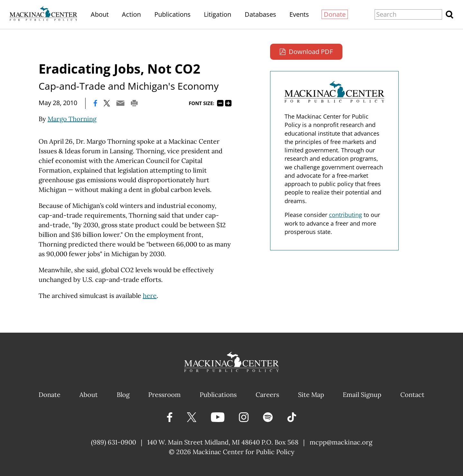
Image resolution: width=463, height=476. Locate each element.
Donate (335, 14)
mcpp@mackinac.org (341, 442)
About (100, 14)
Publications (172, 14)
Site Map (311, 395)
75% (220, 103)
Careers (267, 395)
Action (131, 14)
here (150, 296)
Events (299, 14)
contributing (345, 215)
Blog (123, 395)
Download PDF (311, 52)
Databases (260, 14)
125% (228, 103)
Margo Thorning (72, 119)
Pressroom (164, 395)
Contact (412, 395)
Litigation (218, 14)
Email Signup (362, 395)
